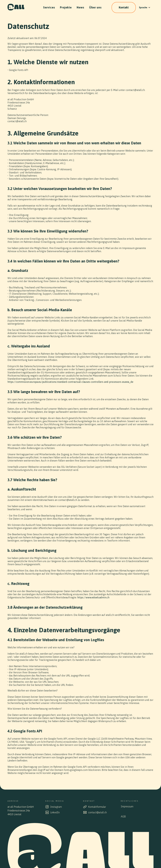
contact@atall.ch (97, 812)
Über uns (95, 7)
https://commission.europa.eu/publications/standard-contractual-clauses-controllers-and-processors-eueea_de (70, 382)
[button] (145, 7)
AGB (123, 816)
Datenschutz (128, 811)
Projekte (66, 7)
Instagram (56, 807)
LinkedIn (55, 812)
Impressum (127, 806)
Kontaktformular (97, 807)
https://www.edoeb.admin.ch (93, 597)
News (80, 7)
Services (49, 7)
